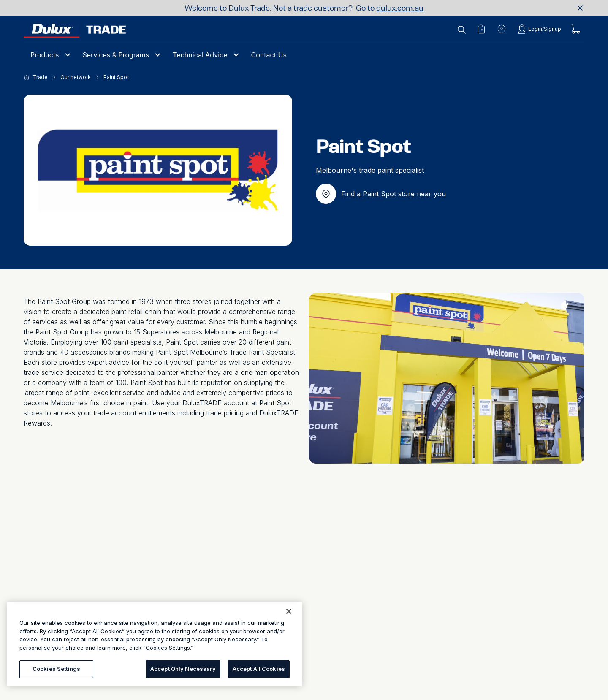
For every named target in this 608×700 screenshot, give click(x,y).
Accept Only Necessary (183, 669)
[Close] (289, 611)
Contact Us (269, 55)
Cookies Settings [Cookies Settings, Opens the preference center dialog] (56, 669)
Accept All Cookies (259, 669)
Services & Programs (116, 55)
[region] (155, 644)
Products (45, 55)
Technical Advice (200, 55)
